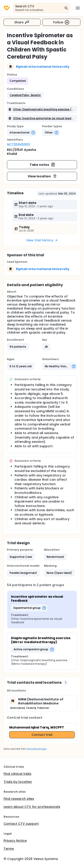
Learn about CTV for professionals (32, 807)
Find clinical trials (17, 774)
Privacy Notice (15, 841)
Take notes (42, 165)
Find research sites (19, 799)
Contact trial (42, 735)
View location (42, 176)
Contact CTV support (21, 824)
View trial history (42, 240)
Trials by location (18, 782)
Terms (9, 849)
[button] (25, 95)
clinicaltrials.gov (37, 749)
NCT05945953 (18, 144)
